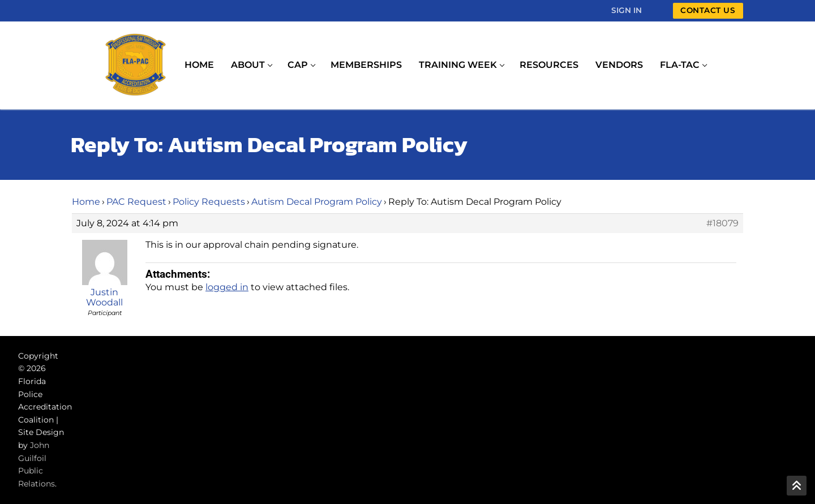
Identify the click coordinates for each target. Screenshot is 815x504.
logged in (227, 287)
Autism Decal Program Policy (317, 202)
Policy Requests (209, 202)
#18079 (722, 223)
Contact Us (708, 10)
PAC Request (136, 202)
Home (86, 202)
